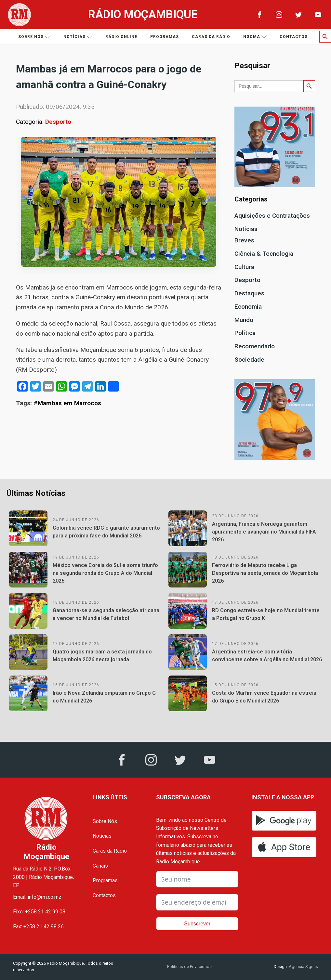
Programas (165, 37)
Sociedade (249, 360)
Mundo (244, 320)
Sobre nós (34, 37)
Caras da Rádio (211, 37)
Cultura (244, 267)
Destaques (249, 293)
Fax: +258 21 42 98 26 (38, 927)
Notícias (78, 37)
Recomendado (255, 346)
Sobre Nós (105, 821)
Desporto (58, 122)
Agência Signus (303, 967)
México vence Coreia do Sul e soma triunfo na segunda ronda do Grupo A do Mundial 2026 (105, 573)
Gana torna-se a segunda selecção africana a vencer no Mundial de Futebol (106, 614)
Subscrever (197, 924)
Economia (248, 307)
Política (245, 333)
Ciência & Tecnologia (264, 254)
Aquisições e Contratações (272, 216)
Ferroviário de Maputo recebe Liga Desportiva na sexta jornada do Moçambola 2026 (265, 573)
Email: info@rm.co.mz (37, 897)
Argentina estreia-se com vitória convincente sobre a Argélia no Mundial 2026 (267, 656)
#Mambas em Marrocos (67, 403)
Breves (244, 240)
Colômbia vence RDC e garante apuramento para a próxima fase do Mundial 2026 (106, 532)
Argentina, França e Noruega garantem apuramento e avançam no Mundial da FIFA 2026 (264, 532)
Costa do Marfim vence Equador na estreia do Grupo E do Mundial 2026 (264, 697)
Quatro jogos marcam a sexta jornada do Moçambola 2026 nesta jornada (102, 656)
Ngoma (255, 37)
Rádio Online (121, 37)
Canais (100, 866)
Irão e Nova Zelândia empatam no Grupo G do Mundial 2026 (104, 697)
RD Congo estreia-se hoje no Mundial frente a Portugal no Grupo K (266, 614)
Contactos (294, 37)
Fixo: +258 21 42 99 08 (39, 912)
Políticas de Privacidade (189, 967)
